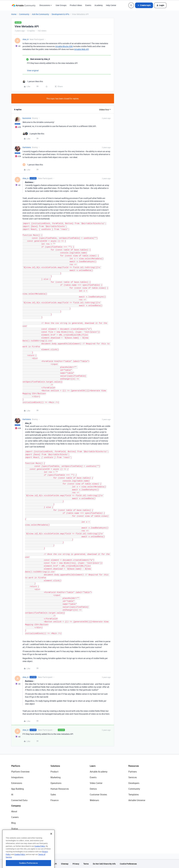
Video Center (96, 783)
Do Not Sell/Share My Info (104, 864)
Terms (86, 864)
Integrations (17, 777)
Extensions (17, 783)
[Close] (51, 845)
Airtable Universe (137, 800)
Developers (134, 783)
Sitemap (65, 864)
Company (16, 806)
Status (15, 829)
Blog (13, 823)
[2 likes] (33, 134)
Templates (134, 795)
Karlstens (27, 147)
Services (133, 777)
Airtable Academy (99, 772)
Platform (16, 766)
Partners (133, 772)
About (14, 811)
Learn (93, 766)
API (55, 864)
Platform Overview (20, 772)
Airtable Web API (81, 49)
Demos (93, 789)
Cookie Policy (40, 858)
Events (88, 5)
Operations (56, 783)
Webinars (94, 800)
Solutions (55, 766)
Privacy (76, 864)
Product (54, 772)
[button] (144, 5)
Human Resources (60, 789)
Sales (53, 795)
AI (12, 795)
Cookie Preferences (128, 864)
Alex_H (26, 39)
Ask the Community (40, 14)
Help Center (111, 5)
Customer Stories (98, 795)
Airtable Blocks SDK (64, 46)
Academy (99, 5)
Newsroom (17, 834)
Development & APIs (60, 14)
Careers (15, 817)
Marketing (56, 777)
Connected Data (19, 800)
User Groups (61, 5)
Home (14, 14)
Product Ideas (76, 5)
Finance (54, 800)
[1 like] (33, 81)
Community (24, 14)
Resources (134, 766)
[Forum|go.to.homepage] (24, 5)
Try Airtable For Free (21, 840)
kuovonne (27, 118)
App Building (17, 789)
